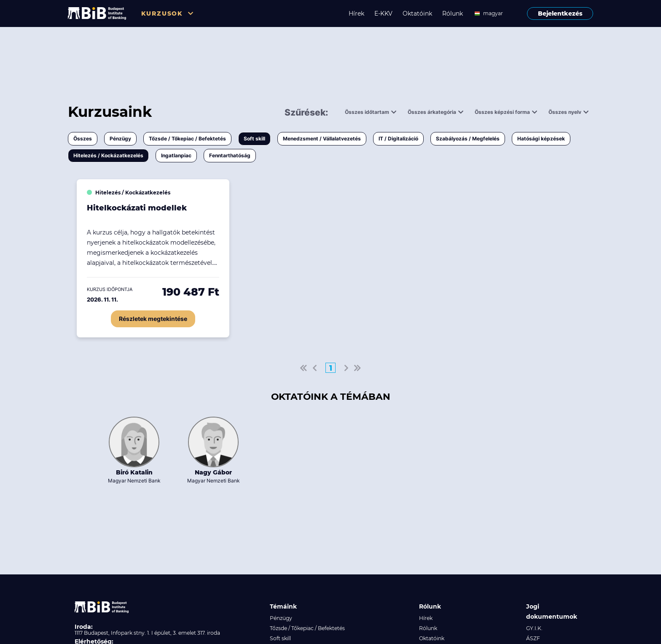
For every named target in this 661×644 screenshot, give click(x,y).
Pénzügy (120, 139)
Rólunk (453, 13)
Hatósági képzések (541, 139)
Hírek (356, 13)
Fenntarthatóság (230, 155)
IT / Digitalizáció (398, 139)
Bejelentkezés (560, 13)
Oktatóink (417, 13)
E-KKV (383, 13)
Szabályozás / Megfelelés (468, 139)
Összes (83, 139)
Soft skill (254, 139)
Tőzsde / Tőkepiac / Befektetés (187, 139)
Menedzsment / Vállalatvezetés (322, 139)
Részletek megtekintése (153, 319)
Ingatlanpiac (176, 155)
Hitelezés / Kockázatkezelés (108, 155)
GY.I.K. (534, 628)
